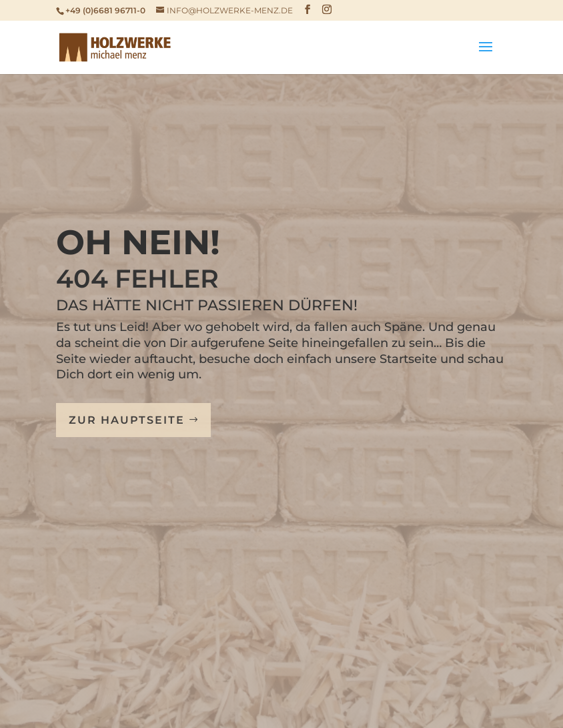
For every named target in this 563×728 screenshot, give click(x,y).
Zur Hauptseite (127, 420)
